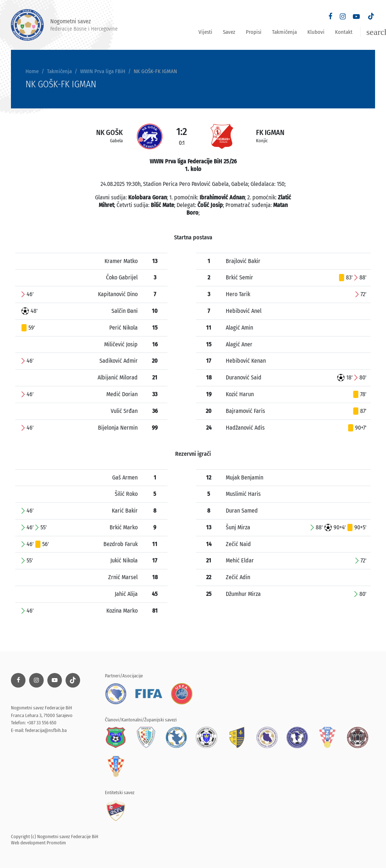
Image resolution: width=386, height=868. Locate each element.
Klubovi (316, 32)
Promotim (56, 843)
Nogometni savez (64, 25)
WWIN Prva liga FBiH (103, 71)
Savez (229, 32)
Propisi (254, 32)
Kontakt (344, 32)
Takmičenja (284, 32)
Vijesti (205, 32)
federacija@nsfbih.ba (46, 730)
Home (32, 71)
